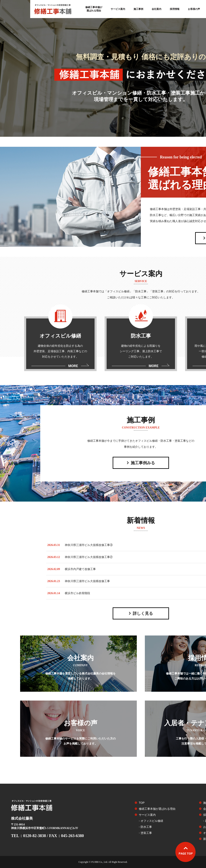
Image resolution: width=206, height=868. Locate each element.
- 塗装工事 (145, 833)
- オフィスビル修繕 (151, 821)
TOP (142, 803)
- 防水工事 (145, 827)
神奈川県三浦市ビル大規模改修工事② (89, 557)
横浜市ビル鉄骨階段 (77, 593)
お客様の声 (194, 9)
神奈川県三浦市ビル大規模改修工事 (87, 581)
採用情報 (175, 9)
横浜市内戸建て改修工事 (80, 569)
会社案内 (157, 9)
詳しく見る (143, 613)
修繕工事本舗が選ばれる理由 (94, 9)
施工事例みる (143, 463)
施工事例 (138, 9)
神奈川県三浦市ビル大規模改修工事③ (89, 545)
